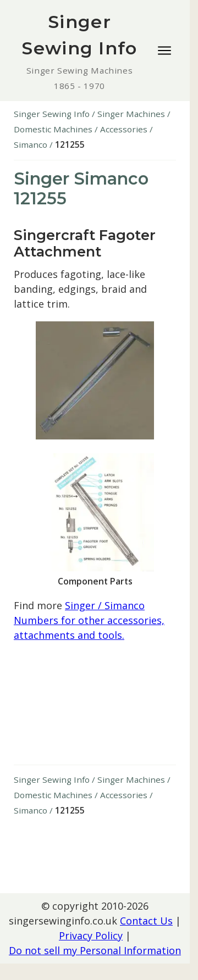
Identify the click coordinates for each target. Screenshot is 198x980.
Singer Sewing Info (52, 114)
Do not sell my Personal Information (95, 950)
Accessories (124, 129)
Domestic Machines (53, 129)
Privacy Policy (91, 936)
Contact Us (146, 921)
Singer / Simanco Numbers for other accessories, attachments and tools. (89, 620)
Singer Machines (131, 114)
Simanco (31, 144)
